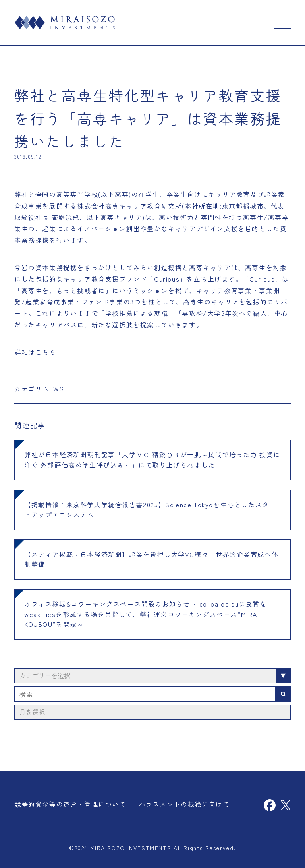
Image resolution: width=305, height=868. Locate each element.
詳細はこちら (35, 352)
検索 (283, 694)
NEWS (54, 389)
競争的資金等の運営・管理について (70, 804)
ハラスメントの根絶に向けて (184, 804)
